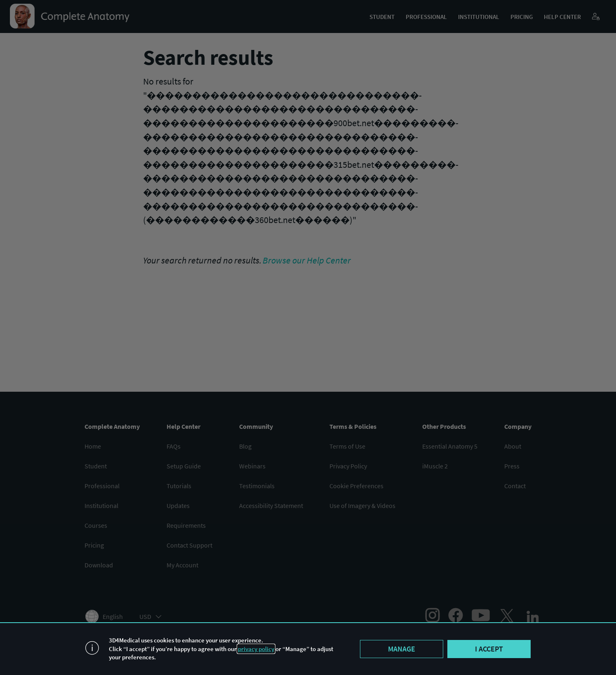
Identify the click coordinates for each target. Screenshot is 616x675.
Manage (402, 649)
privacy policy (256, 649)
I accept (489, 649)
